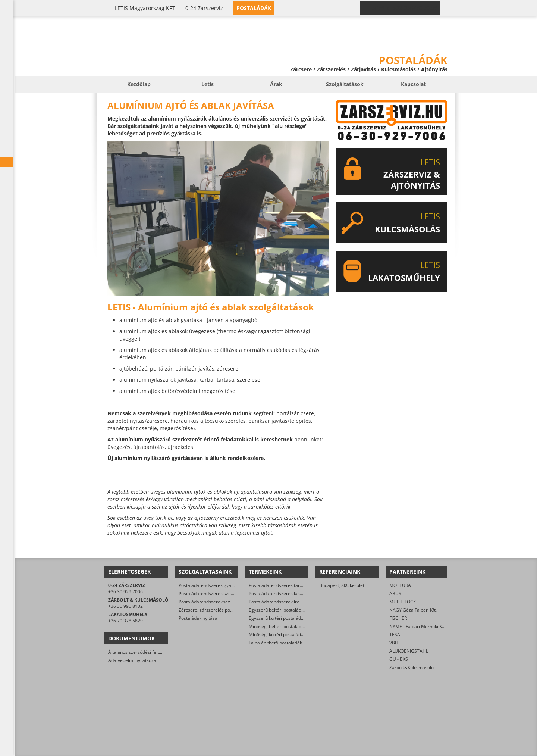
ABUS (395, 593)
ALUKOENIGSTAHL (409, 651)
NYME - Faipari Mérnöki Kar (418, 626)
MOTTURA (400, 585)
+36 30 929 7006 (125, 592)
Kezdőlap (139, 84)
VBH (394, 643)
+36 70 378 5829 (125, 621)
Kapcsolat (413, 84)
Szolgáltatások (345, 84)
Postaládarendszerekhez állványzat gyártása (225, 602)
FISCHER (398, 618)
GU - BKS (399, 659)
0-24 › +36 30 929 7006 (405, 8)
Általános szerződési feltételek (140, 652)
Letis (208, 84)
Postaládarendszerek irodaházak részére (291, 602)
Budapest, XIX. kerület (342, 585)
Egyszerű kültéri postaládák (277, 618)
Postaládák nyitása (198, 618)
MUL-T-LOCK (403, 602)
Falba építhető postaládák (275, 643)
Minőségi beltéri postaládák (277, 626)
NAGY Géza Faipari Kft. (413, 610)
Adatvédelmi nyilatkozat (133, 660)
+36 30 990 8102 (125, 606)
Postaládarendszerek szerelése (211, 593)
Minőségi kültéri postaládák (277, 635)
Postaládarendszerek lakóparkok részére (291, 593)
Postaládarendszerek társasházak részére (293, 585)
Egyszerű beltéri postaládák (277, 610)
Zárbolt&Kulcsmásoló (412, 667)
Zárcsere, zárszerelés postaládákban (217, 610)
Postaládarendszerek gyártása (210, 585)
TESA (395, 635)
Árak (276, 84)
